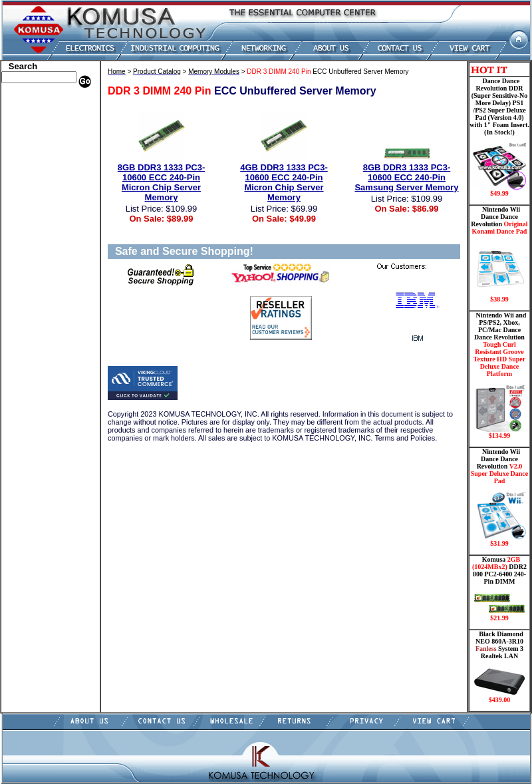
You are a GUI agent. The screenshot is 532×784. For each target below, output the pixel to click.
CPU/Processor (31, 142)
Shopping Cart (30, 331)
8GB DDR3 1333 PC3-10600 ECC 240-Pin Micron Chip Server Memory (162, 182)
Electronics (24, 182)
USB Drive (23, 301)
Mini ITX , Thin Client (44, 222)
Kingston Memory (36, 132)
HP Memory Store (36, 122)
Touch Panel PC (32, 252)
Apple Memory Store (41, 102)
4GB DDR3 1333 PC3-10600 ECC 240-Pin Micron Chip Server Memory (284, 182)
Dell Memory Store (37, 112)
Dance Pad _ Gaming (41, 152)
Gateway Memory (35, 311)
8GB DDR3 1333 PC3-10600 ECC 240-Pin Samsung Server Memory (406, 177)
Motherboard (28, 232)
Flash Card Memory (40, 202)
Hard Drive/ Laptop (39, 172)
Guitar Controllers (37, 321)
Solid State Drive (34, 292)
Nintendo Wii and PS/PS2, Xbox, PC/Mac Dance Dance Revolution (499, 375)
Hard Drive (24, 162)
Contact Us (24, 341)
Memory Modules (35, 212)
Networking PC (31, 242)
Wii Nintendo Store (38, 272)
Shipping (20, 282)
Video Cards (26, 262)
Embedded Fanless (37, 192)
